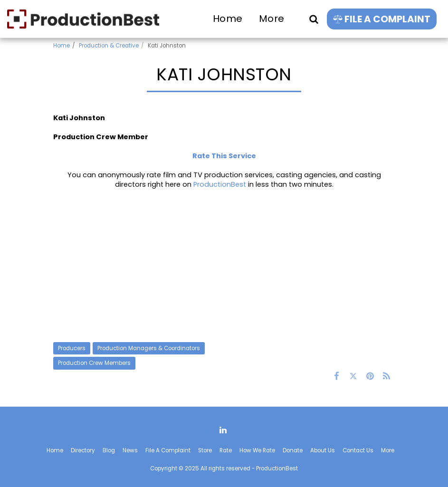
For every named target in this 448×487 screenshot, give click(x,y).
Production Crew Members (94, 363)
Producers (72, 348)
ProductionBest (220, 184)
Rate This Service (224, 156)
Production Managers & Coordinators (149, 348)
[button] (314, 19)
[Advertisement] (224, 266)
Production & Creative (109, 46)
